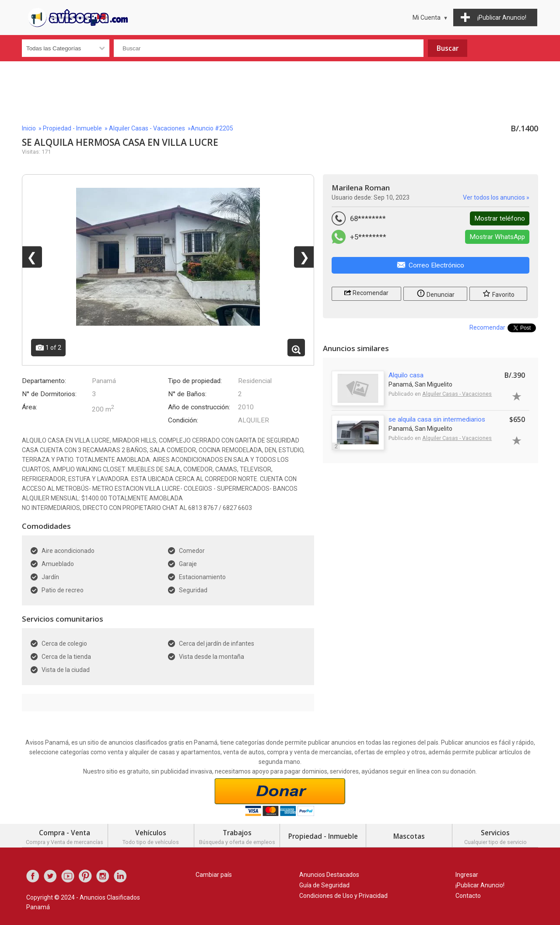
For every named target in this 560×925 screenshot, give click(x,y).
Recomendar (366, 292)
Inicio (29, 128)
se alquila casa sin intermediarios (437, 419)
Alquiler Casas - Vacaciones (147, 128)
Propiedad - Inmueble (72, 128)
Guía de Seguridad (324, 885)
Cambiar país (214, 875)
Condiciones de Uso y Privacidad (343, 896)
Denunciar (436, 293)
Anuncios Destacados (329, 875)
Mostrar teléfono (500, 218)
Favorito (498, 293)
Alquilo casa (406, 375)
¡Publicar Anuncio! (480, 885)
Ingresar (467, 875)
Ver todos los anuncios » (496, 197)
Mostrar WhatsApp (497, 237)
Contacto (468, 896)
